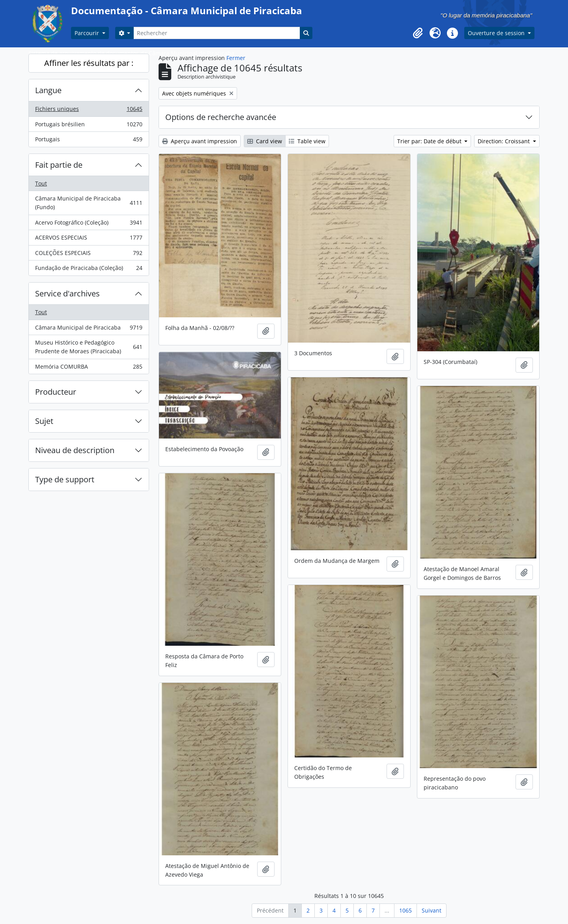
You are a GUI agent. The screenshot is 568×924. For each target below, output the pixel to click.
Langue (48, 90)
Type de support (65, 479)
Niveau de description (75, 450)
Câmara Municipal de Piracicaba (89, 329)
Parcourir (88, 33)
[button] (418, 33)
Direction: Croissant (504, 141)
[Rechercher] (217, 33)
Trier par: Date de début (430, 141)
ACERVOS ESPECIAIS (89, 239)
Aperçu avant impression (200, 141)
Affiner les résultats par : (89, 63)
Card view (265, 141)
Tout (41, 183)
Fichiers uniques (89, 111)
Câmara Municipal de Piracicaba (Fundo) (89, 203)
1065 (405, 910)
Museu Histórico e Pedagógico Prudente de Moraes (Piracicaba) (89, 347)
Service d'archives (67, 293)
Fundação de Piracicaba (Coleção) (89, 270)
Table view (307, 141)
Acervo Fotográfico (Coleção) (89, 224)
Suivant (432, 910)
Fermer (236, 58)
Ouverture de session (497, 33)
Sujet (44, 421)
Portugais (89, 141)
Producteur (56, 392)
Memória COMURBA (89, 368)
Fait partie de (59, 165)
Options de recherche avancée (221, 117)
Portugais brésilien (89, 126)
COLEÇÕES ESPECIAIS (89, 255)
